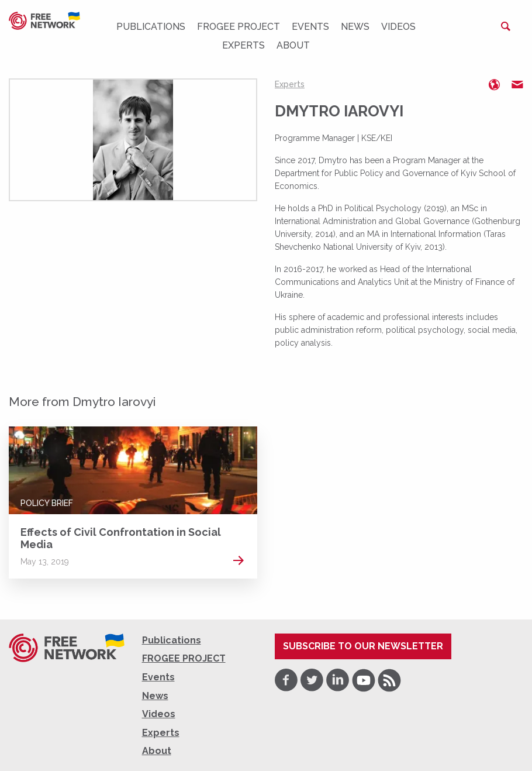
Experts (243, 45)
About (293, 45)
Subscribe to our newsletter (363, 646)
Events (310, 27)
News (355, 27)
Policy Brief (47, 503)
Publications (151, 27)
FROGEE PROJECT (239, 27)
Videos (398, 27)
